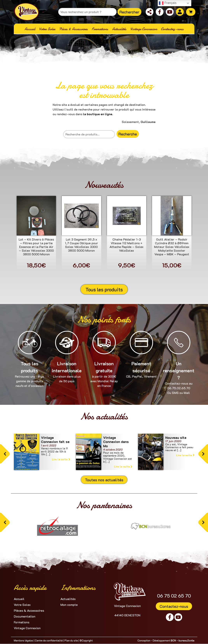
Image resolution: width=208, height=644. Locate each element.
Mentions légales (23, 640)
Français (168, 3)
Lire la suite (61, 459)
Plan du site (71, 640)
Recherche (128, 134)
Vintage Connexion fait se (55, 440)
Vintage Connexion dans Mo (116, 442)
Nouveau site (176, 438)
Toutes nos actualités (104, 480)
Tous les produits (104, 289)
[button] (5, 454)
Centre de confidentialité (49, 640)
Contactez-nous (174, 606)
